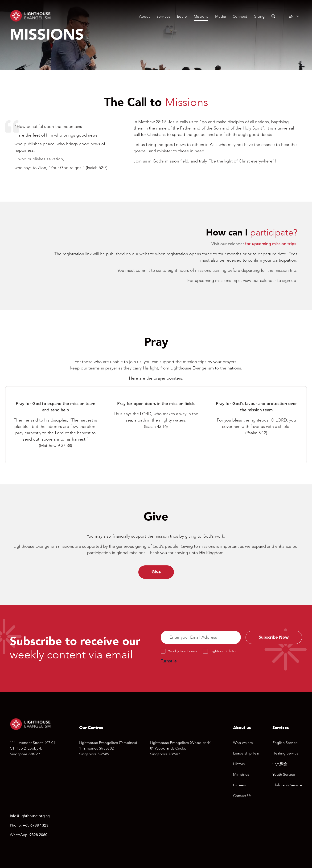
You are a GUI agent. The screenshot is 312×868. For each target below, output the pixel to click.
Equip (182, 16)
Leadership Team (247, 754)
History (239, 764)
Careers (239, 785)
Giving (259, 16)
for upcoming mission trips (271, 244)
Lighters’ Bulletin (223, 651)
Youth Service (284, 775)
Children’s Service (287, 785)
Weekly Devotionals (183, 651)
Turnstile (169, 661)
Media (220, 16)
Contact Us (242, 796)
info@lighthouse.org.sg (30, 816)
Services (163, 16)
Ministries (241, 775)
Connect (240, 16)
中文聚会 (280, 764)
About (144, 16)
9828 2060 (38, 835)
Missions (201, 16)
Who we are (243, 743)
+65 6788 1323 (35, 826)
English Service (285, 743)
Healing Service (285, 754)
